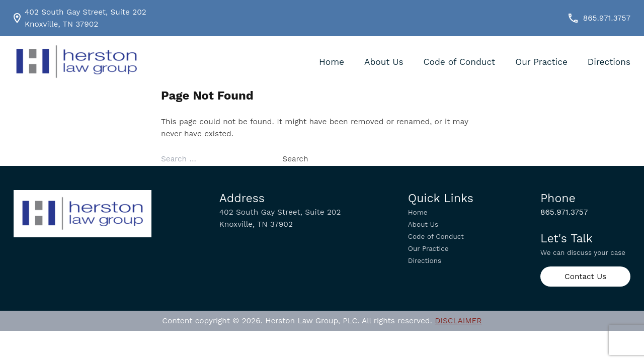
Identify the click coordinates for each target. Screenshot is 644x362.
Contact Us (585, 276)
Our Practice (541, 62)
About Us (384, 62)
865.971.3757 (599, 18)
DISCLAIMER (458, 321)
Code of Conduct (460, 62)
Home (332, 62)
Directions (609, 62)
